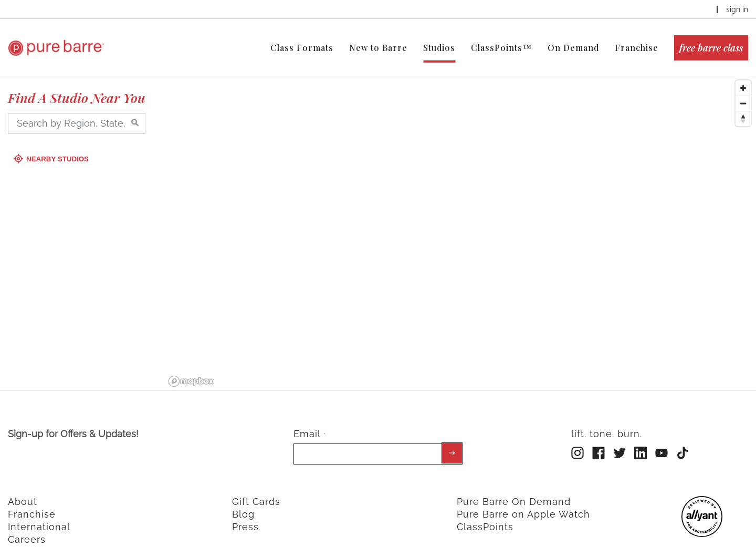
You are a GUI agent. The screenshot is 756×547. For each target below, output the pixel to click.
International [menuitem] (39, 517)
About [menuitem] (23, 492)
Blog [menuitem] (243, 504)
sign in (737, 9)
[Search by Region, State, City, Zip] (77, 113)
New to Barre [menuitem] (378, 48)
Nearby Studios (52, 149)
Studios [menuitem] (439, 48)
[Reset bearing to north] (743, 109)
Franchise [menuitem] (637, 48)
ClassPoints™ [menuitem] (501, 48)
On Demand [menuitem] (573, 48)
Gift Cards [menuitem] (256, 492)
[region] (460, 223)
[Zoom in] (743, 78)
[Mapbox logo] (191, 371)
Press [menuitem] (245, 517)
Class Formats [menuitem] (302, 48)
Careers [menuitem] (27, 529)
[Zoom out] (743, 93)
